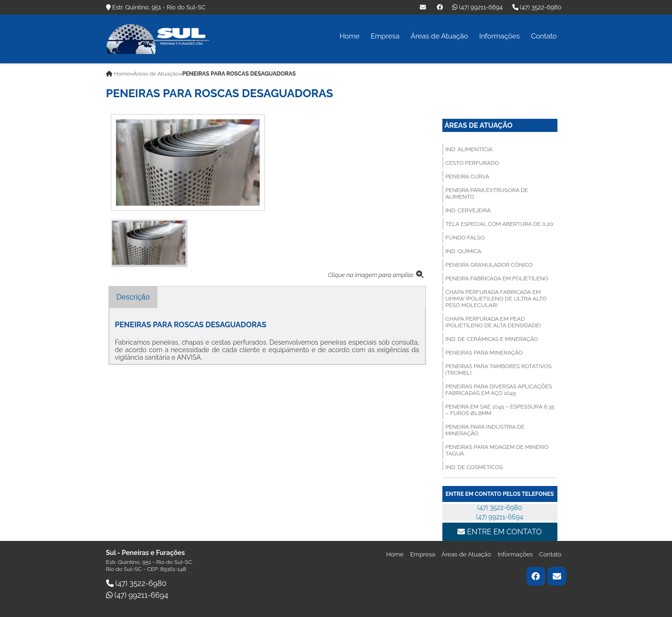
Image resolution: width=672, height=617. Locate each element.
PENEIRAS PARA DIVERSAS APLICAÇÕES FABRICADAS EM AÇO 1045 (499, 390)
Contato (544, 36)
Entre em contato (499, 532)
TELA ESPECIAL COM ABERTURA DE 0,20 (500, 224)
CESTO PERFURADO (472, 163)
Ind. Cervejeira (468, 210)
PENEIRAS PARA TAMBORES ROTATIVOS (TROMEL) (499, 370)
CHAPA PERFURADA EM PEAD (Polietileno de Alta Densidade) (493, 322)
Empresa (385, 36)
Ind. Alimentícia (469, 149)
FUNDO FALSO (465, 238)
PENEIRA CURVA (467, 177)
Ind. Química (464, 251)
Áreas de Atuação (440, 36)
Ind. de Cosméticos (474, 467)
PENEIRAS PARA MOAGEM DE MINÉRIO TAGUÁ (497, 450)
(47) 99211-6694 (477, 7)
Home (349, 36)
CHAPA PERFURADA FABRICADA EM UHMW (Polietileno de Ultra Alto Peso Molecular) (496, 299)
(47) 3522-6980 (537, 7)
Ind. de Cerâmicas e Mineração (492, 339)
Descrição (133, 297)
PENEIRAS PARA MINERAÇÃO (484, 353)
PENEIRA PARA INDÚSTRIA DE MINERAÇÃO (485, 430)
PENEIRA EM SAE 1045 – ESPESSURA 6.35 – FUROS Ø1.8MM (500, 410)
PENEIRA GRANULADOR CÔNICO (489, 265)
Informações (499, 36)
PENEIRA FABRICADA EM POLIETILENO (497, 278)
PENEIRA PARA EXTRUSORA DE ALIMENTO (487, 193)
